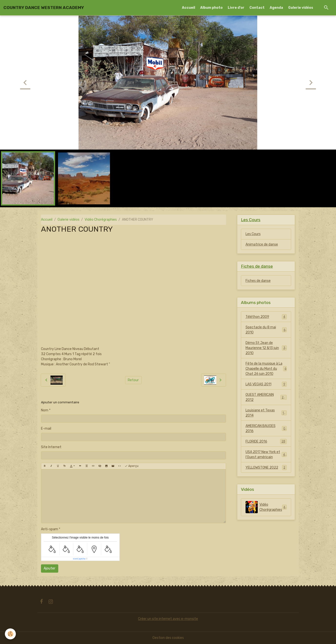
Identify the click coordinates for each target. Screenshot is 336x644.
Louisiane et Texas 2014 (266, 413)
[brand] (44, 8)
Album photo (211, 8)
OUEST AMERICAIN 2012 (266, 397)
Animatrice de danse (262, 244)
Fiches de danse (258, 281)
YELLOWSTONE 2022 (266, 467)
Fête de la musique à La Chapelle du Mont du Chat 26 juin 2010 (266, 369)
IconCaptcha (79, 559)
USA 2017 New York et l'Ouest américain (266, 455)
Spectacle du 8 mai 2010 (266, 330)
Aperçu (132, 466)
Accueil (188, 8)
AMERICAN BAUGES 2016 (266, 428)
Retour (133, 380)
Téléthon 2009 (266, 317)
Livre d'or (236, 8)
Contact (257, 8)
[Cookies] (10, 634)
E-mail (46, 429)
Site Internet (51, 447)
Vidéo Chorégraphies (101, 220)
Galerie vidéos (301, 8)
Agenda (276, 8)
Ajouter (49, 568)
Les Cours (253, 234)
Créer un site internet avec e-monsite (168, 619)
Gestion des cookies (168, 638)
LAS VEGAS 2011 (266, 384)
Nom (45, 410)
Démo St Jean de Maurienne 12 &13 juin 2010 (266, 348)
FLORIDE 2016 (266, 441)
